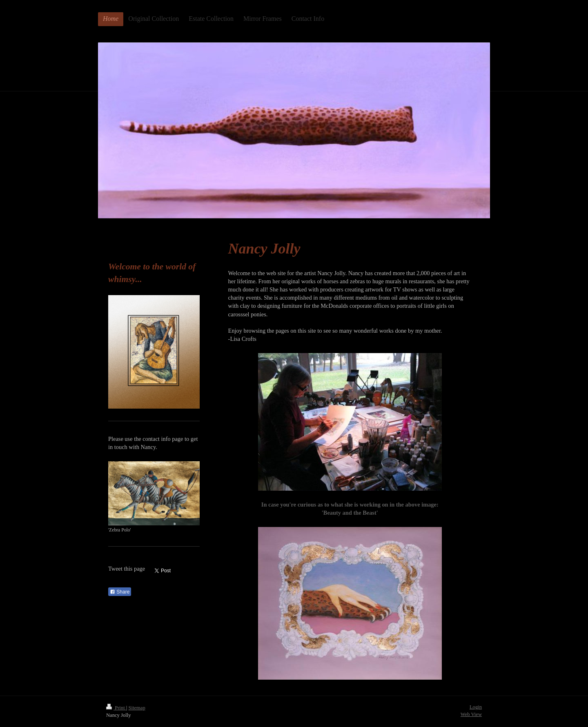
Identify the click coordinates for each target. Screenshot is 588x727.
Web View (471, 714)
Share (120, 592)
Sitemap (137, 708)
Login (476, 707)
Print (116, 708)
